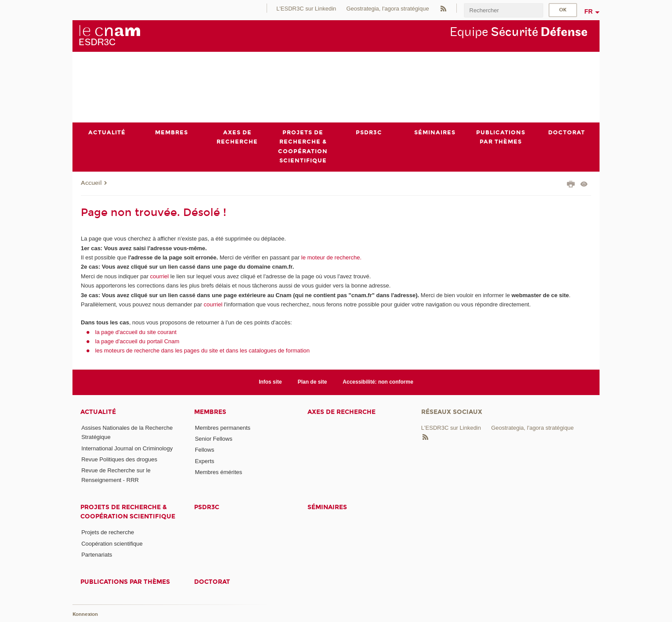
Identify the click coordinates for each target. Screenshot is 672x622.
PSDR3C (207, 507)
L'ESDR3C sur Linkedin (306, 9)
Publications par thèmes (125, 582)
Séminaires (327, 507)
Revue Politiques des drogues (119, 459)
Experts (205, 461)
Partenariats (97, 555)
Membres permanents (223, 428)
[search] (503, 10)
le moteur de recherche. (331, 257)
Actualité (98, 412)
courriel (160, 276)
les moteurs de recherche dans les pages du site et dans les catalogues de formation (203, 351)
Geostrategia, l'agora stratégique (387, 9)
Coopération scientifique (112, 544)
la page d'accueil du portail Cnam (137, 341)
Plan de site (313, 382)
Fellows (205, 450)
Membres (210, 412)
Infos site (270, 382)
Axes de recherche (341, 412)
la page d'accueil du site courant (136, 332)
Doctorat (212, 582)
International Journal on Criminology (127, 448)
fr (589, 11)
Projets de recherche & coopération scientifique (128, 512)
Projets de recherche (108, 533)
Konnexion (85, 614)
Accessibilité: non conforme (378, 382)
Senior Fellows (214, 439)
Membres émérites (219, 472)
